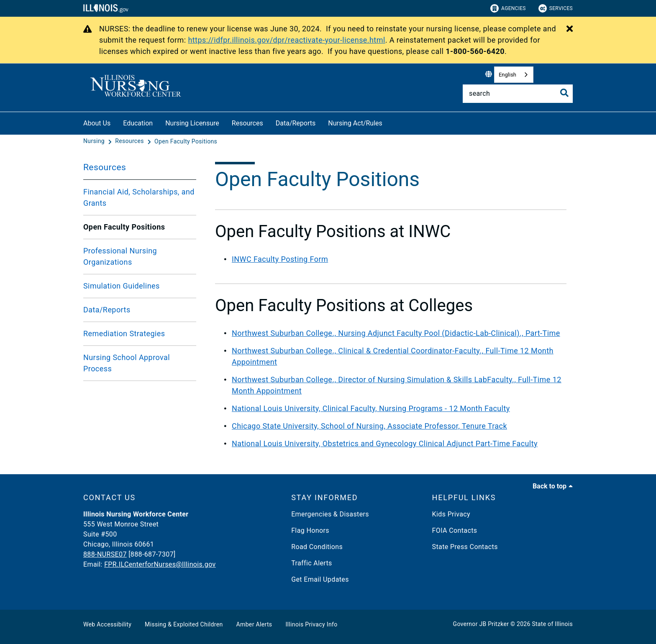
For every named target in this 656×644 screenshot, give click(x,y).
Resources (247, 123)
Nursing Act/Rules (355, 123)
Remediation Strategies (124, 333)
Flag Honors (310, 530)
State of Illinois (552, 624)
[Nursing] (95, 141)
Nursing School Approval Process (127, 363)
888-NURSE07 (105, 554)
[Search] (518, 94)
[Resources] (130, 141)
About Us (97, 123)
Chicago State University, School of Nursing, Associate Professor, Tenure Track (369, 426)
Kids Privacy (451, 514)
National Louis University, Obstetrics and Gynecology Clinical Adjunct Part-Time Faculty (385, 443)
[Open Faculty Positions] (186, 141)
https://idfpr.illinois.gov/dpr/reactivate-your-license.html (286, 40)
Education (138, 123)
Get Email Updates (320, 579)
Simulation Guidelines (122, 286)
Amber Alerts (254, 624)
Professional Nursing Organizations (120, 256)
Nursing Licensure (192, 123)
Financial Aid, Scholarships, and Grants (139, 197)
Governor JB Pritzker (481, 624)
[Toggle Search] (564, 93)
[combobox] (514, 75)
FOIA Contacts (455, 530)
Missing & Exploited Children (184, 624)
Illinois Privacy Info (311, 624)
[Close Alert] (570, 29)
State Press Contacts (465, 547)
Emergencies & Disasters (330, 514)
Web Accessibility (107, 624)
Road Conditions (317, 547)
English (507, 75)
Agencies (508, 8)
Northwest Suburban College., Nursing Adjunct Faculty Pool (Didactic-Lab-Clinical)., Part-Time (396, 333)
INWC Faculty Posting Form (280, 259)
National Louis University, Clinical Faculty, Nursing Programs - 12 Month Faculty (371, 408)
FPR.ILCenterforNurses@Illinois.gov (160, 564)
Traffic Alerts (312, 563)
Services (556, 8)
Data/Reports (296, 123)
